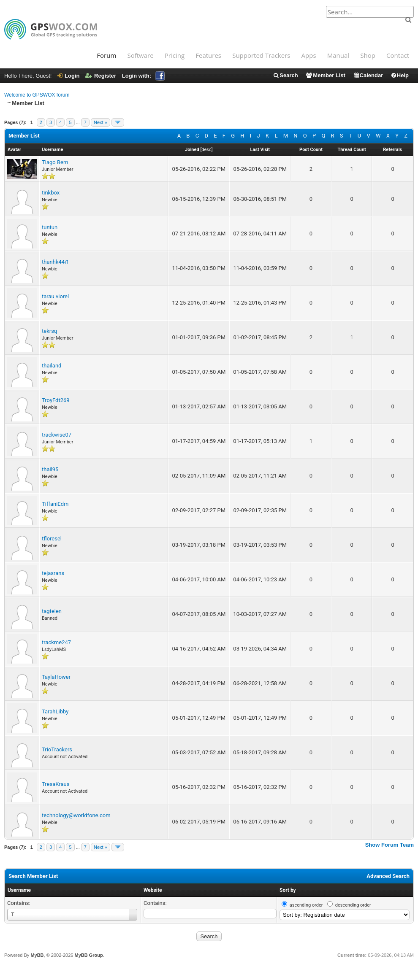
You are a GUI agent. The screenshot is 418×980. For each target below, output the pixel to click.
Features (208, 55)
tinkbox (51, 193)
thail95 (50, 469)
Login (68, 76)
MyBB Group (88, 955)
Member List (325, 75)
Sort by (288, 890)
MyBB (37, 955)
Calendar (368, 75)
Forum (106, 55)
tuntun (50, 227)
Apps (309, 55)
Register (101, 76)
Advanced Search (388, 876)
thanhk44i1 (56, 262)
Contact (398, 55)
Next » (100, 122)
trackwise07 (57, 435)
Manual (338, 55)
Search (285, 75)
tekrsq (49, 331)
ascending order (306, 905)
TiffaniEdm (55, 504)
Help (400, 75)
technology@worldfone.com (76, 815)
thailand (52, 366)
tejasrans (53, 573)
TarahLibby (55, 711)
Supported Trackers (261, 55)
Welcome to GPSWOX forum (37, 95)
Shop (368, 55)
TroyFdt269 (56, 400)
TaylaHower (56, 677)
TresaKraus (56, 784)
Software (140, 55)
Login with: (143, 76)
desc (206, 150)
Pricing (175, 55)
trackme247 (56, 642)
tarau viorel (55, 296)
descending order (353, 905)
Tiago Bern (55, 162)
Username (19, 890)
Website (153, 890)
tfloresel (52, 539)
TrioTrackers (57, 749)
